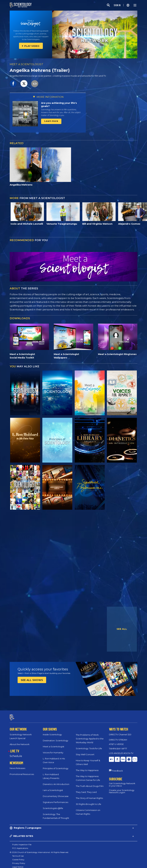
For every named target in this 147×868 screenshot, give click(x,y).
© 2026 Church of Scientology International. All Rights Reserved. (39, 849)
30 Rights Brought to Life (88, 801)
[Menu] (135, 5)
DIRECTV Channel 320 (120, 732)
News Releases (17, 765)
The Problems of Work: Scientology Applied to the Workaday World (90, 736)
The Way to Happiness (87, 767)
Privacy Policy (19, 860)
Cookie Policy (18, 857)
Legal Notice (18, 864)
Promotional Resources (22, 772)
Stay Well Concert (85, 752)
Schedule (16, 753)
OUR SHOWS (50, 726)
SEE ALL (122, 629)
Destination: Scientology (56, 738)
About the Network (20, 741)
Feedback (118, 768)
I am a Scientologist (53, 787)
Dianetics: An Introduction (56, 781)
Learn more (51, 121)
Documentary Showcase (56, 793)
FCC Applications (20, 845)
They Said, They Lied (86, 789)
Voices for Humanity (53, 750)
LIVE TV (15, 748)
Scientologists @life (53, 805)
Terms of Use (18, 853)
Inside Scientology (52, 732)
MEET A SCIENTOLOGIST (26, 64)
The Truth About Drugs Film (90, 783)
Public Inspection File (22, 842)
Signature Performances (56, 799)
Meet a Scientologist (54, 744)
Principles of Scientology (56, 765)
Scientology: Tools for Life (89, 746)
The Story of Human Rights (89, 795)
